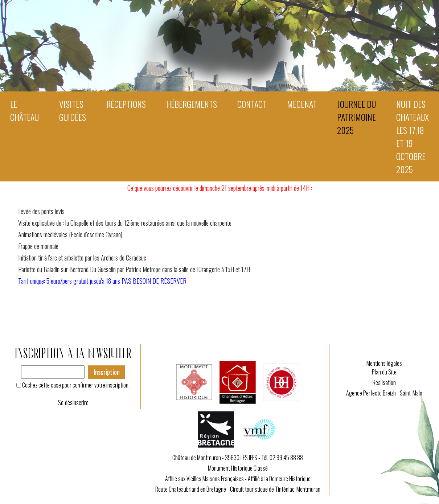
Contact (252, 104)
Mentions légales (384, 363)
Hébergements (192, 104)
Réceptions (126, 104)
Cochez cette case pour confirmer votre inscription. (76, 385)
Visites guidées (73, 110)
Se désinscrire (73, 402)
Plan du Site (384, 372)
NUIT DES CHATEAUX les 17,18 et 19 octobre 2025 (413, 136)
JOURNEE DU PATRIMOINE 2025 (356, 117)
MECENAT (302, 104)
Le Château (24, 110)
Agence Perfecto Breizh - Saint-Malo (384, 393)
